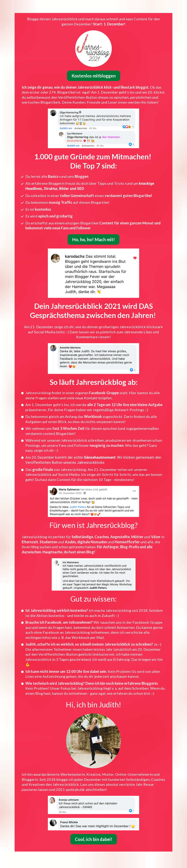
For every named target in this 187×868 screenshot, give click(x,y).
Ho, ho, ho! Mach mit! (93, 234)
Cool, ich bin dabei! (94, 833)
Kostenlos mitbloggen (94, 70)
